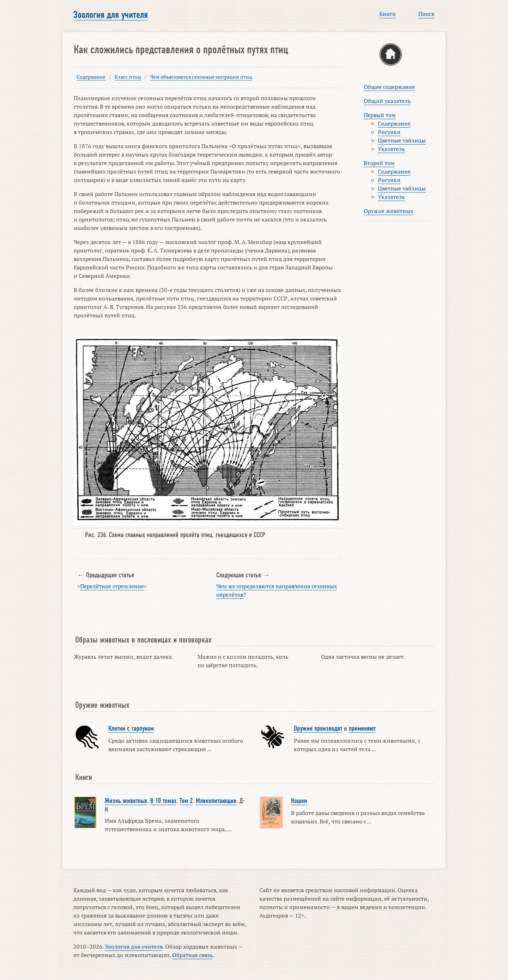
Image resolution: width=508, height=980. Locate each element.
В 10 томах (163, 801)
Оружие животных (388, 211)
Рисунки (389, 132)
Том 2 (186, 801)
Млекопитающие (216, 801)
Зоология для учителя (111, 15)
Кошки (299, 801)
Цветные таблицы (402, 140)
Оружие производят (318, 729)
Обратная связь (192, 955)
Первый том (380, 115)
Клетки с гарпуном (131, 729)
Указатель (391, 149)
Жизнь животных (126, 801)
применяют (362, 729)
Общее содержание (389, 87)
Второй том (379, 163)
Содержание (91, 77)
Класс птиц (128, 77)
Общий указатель (387, 101)
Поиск (427, 14)
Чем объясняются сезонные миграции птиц (201, 77)
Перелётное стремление (112, 586)
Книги (388, 14)
